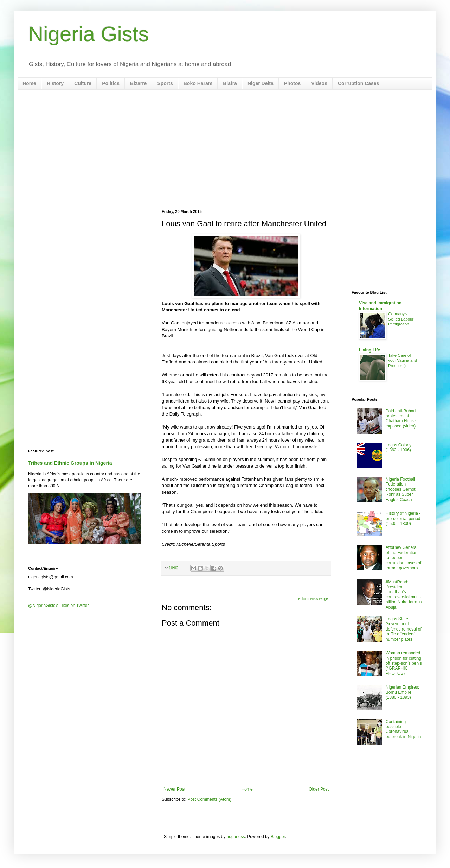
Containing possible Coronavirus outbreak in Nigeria (403, 729)
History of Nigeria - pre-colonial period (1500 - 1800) (403, 518)
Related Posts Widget (313, 599)
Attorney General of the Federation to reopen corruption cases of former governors (403, 558)
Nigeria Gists (88, 34)
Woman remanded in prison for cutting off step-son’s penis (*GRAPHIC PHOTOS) (404, 663)
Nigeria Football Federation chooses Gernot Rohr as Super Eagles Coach (401, 489)
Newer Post (174, 789)
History (55, 83)
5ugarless (236, 837)
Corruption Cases (358, 83)
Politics (111, 83)
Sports (165, 83)
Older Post (319, 789)
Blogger (278, 837)
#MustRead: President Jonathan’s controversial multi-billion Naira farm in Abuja (404, 595)
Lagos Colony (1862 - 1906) (398, 448)
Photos (292, 83)
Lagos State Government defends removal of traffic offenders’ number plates (404, 629)
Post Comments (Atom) (209, 799)
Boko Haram (198, 83)
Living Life (369, 350)
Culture (83, 83)
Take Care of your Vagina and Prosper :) (403, 361)
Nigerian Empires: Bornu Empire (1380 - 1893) (402, 692)
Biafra (230, 83)
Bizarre (138, 83)
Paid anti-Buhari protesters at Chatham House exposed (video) (401, 419)
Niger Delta (261, 83)
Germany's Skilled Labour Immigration (401, 319)
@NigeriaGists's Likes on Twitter (58, 606)
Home (29, 83)
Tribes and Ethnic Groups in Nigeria (70, 463)
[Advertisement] (225, 150)
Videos (319, 83)
